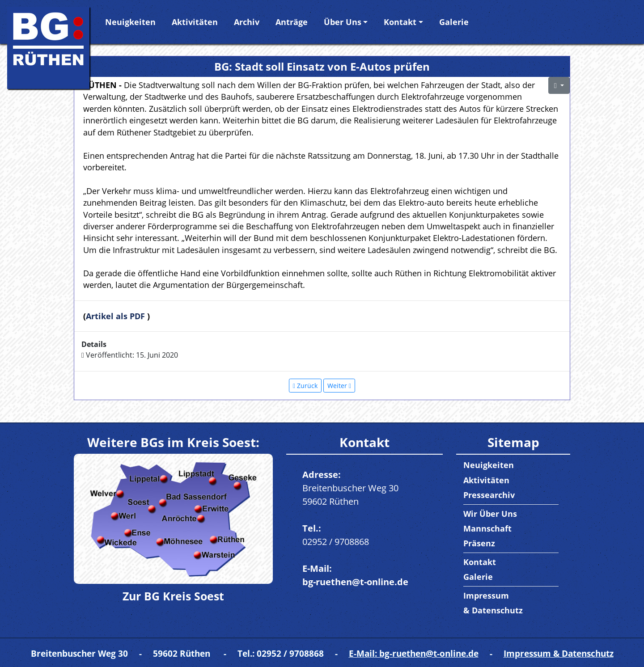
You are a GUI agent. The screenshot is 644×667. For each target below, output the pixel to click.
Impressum (486, 595)
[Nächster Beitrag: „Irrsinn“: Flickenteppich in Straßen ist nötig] (339, 386)
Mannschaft (487, 528)
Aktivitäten (195, 22)
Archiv (247, 22)
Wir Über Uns (490, 514)
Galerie (454, 22)
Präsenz (479, 543)
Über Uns (343, 22)
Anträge (292, 22)
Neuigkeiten (130, 22)
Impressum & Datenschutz (559, 653)
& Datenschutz (493, 610)
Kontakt (400, 22)
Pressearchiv (489, 495)
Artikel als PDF (117, 316)
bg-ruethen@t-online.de (355, 582)
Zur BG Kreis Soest (173, 596)
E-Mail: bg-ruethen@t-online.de (414, 653)
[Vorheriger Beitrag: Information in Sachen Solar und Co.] (305, 386)
